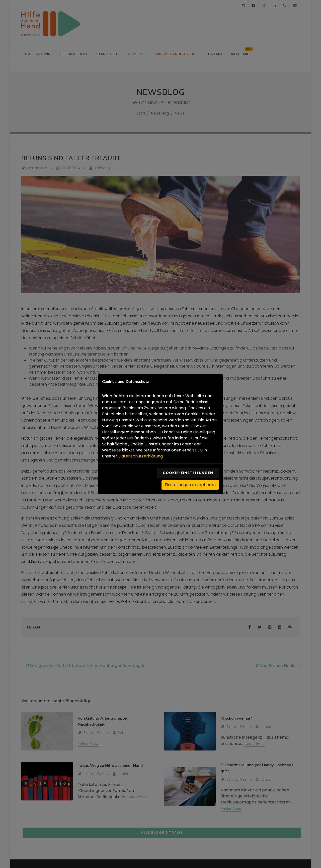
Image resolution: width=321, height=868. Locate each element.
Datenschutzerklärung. (141, 455)
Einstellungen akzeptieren (190, 484)
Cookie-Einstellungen (188, 472)
